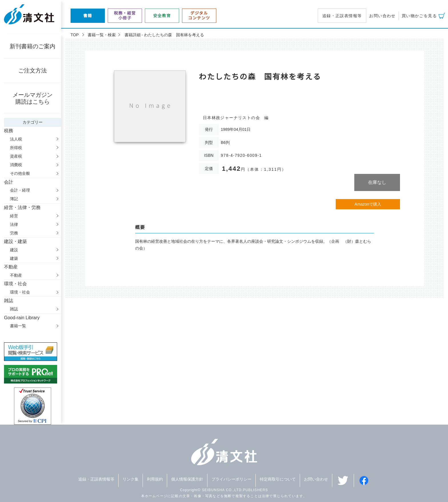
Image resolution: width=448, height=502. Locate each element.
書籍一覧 (18, 326)
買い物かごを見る (419, 16)
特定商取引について (278, 479)
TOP (75, 35)
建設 (14, 250)
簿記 (14, 199)
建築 (14, 258)
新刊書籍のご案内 (33, 46)
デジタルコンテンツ (199, 16)
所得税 (16, 148)
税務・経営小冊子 (125, 16)
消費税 (16, 165)
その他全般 (20, 173)
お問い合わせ (382, 16)
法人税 (16, 139)
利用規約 (155, 479)
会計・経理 (20, 190)
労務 (14, 233)
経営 (14, 216)
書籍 (88, 16)
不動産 (16, 275)
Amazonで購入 (368, 204)
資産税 (16, 156)
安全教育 (162, 16)
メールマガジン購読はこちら (33, 98)
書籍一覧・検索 (102, 35)
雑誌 (14, 309)
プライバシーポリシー (231, 479)
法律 (14, 224)
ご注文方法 (33, 71)
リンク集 (131, 479)
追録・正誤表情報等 (342, 16)
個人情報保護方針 (187, 479)
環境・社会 (20, 292)
